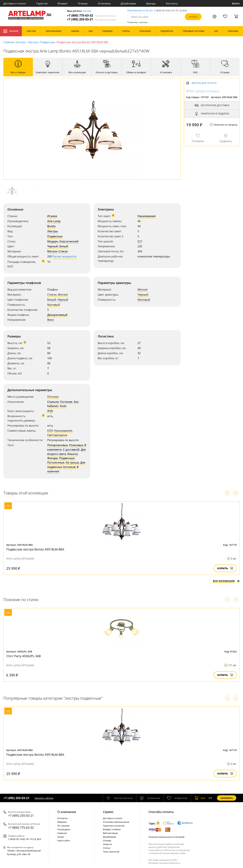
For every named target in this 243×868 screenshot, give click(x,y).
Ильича (72, 454)
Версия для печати (204, 83)
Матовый (54, 305)
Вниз (51, 320)
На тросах (72, 463)
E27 (140, 241)
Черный (53, 246)
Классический (69, 241)
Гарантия (42, 3)
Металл (52, 251)
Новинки (62, 833)
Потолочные (56, 463)
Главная (9, 42)
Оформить (227, 798)
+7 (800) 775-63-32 (91, 15)
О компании (67, 812)
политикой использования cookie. (168, 853)
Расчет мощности (64, 256)
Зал (76, 402)
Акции (61, 837)
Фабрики (62, 822)
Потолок (53, 397)
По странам (63, 826)
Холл (63, 406)
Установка (104, 3)
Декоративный (57, 315)
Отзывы (83, 3)
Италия (52, 216)
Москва (87, 11)
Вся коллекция (226, 581)
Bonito (51, 226)
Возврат (63, 3)
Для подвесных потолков (66, 465)
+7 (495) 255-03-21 (92, 19)
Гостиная (66, 402)
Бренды (151, 3)
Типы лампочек (111, 852)
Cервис (108, 812)
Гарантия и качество (114, 826)
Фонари (53, 458)
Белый (64, 246)
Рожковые (76, 445)
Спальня (53, 402)
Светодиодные (57, 435)
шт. (200, 798)
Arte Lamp (54, 221)
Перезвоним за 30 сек (140, 11)
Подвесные (47, 42)
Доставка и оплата (15, 3)
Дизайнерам (128, 3)
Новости (107, 844)
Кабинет (53, 406)
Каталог (11, 31)
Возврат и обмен (112, 829)
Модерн (53, 241)
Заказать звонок (44, 798)
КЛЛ (50, 431)
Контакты (172, 3)
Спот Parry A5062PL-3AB (24, 656)
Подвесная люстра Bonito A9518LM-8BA (35, 549)
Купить (225, 568)
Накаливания (147, 216)
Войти (236, 3)
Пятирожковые (58, 445)
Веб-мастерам (110, 833)
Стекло (63, 251)
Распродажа (64, 829)
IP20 (50, 411)
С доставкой (71, 450)
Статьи (107, 848)
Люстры (33, 42)
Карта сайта (64, 840)
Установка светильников (116, 822)
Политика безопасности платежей (166, 837)
